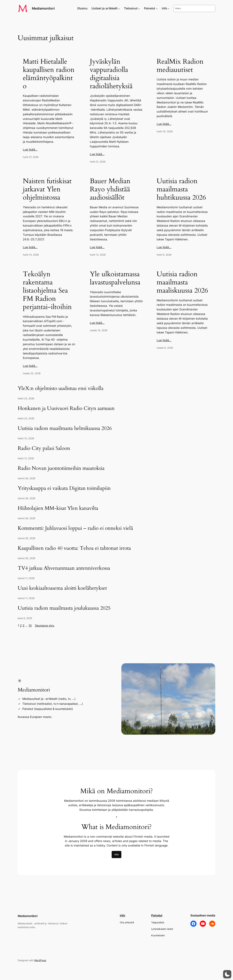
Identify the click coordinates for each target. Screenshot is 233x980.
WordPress (40, 960)
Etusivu (82, 8)
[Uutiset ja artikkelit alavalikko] (119, 8)
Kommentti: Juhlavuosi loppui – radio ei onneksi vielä (75, 528)
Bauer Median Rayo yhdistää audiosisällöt (110, 189)
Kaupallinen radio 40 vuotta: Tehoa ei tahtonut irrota (74, 548)
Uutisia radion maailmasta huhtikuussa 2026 (181, 189)
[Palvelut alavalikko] (157, 8)
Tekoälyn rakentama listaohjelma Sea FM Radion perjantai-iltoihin (47, 291)
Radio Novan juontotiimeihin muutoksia (61, 468)
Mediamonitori (43, 8)
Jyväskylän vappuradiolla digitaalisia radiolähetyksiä (111, 74)
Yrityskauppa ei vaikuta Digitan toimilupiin (64, 488)
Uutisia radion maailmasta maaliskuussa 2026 (182, 282)
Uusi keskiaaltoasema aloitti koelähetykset (62, 588)
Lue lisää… (30, 150)
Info (116, 854)
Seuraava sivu (45, 626)
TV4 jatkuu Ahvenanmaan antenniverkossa (64, 568)
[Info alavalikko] (169, 8)
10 (30, 626)
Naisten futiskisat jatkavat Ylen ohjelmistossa (47, 189)
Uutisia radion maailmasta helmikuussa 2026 (65, 429)
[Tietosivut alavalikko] (139, 8)
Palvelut (157, 915)
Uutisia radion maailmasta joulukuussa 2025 (64, 608)
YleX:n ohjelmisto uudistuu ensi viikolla (61, 389)
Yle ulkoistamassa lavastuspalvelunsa (115, 278)
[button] (227, 974)
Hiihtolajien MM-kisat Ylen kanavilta (58, 508)
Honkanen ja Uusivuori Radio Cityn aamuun (66, 409)
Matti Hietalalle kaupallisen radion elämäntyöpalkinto (49, 74)
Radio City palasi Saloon (44, 449)
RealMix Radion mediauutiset (180, 66)
